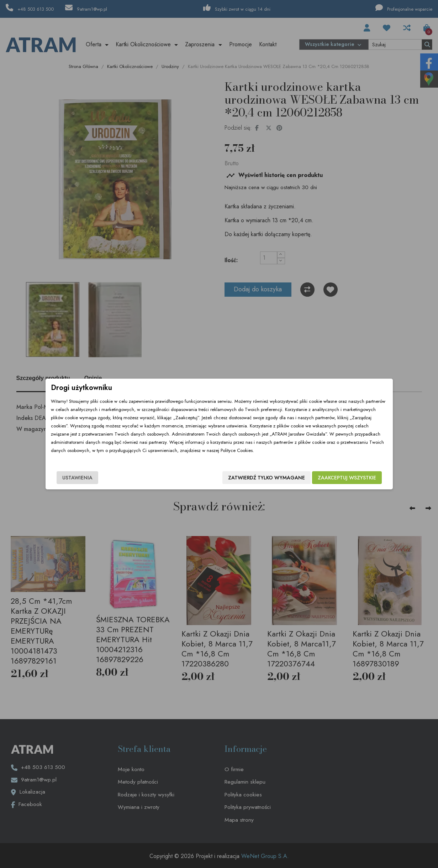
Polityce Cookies (237, 450)
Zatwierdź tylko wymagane (267, 478)
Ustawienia (77, 478)
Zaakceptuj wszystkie (347, 478)
